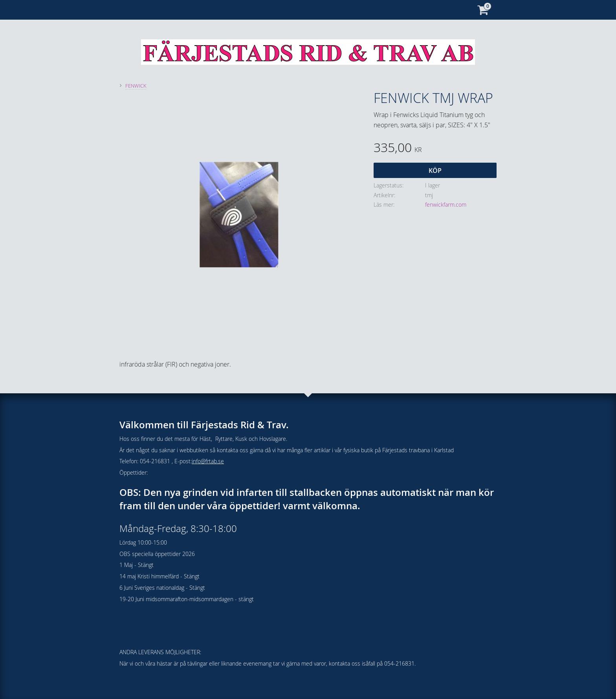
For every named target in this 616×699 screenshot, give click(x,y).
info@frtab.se (208, 461)
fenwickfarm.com (446, 205)
